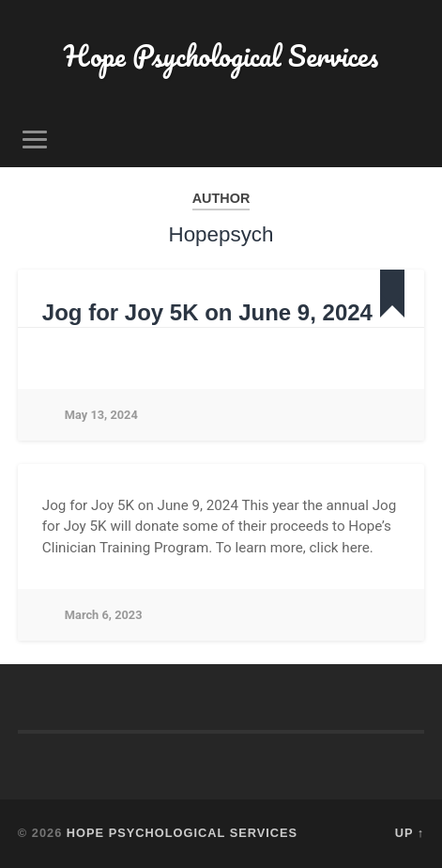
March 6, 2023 (104, 615)
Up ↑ (410, 833)
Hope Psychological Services (221, 56)
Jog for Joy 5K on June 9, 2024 (207, 312)
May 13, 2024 (101, 415)
